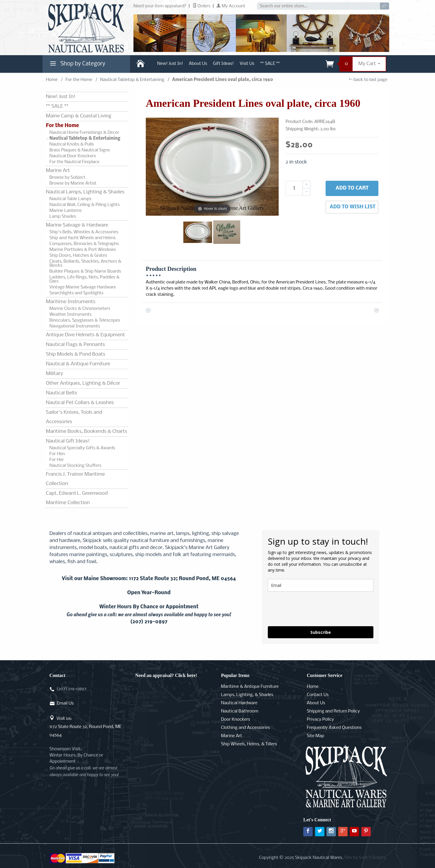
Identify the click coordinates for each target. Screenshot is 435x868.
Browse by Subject (68, 178)
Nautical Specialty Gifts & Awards (82, 448)
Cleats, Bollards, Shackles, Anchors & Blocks (86, 264)
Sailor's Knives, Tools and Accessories (74, 417)
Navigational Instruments (75, 326)
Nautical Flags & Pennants (76, 345)
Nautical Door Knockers (73, 156)
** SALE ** (270, 64)
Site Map (315, 736)
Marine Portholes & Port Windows (83, 250)
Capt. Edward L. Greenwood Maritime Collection (77, 498)
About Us (198, 64)
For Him (57, 454)
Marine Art (58, 171)
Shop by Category (77, 65)
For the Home (79, 80)
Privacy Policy (320, 720)
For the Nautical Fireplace (75, 162)
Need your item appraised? (160, 6)
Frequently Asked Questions (334, 728)
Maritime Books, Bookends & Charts (87, 432)
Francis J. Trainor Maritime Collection (76, 479)
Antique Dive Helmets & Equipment (86, 335)
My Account (231, 6)
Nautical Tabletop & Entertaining (132, 80)
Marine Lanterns (66, 211)
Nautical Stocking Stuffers (76, 466)
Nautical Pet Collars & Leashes (80, 403)
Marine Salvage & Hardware (77, 225)
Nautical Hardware (239, 703)
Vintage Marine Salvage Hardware (83, 287)
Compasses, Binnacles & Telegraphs (84, 244)
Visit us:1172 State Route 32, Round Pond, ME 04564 (86, 727)
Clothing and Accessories (246, 728)
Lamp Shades (63, 217)
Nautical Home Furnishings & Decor (84, 133)
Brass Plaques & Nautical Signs (80, 150)
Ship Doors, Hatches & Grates (78, 256)
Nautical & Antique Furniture (78, 364)
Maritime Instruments (71, 302)
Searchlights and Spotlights (77, 293)
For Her (57, 460)
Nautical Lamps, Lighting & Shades (85, 192)
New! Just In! (170, 64)
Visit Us (247, 64)
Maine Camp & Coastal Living (79, 116)
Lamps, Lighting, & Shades (247, 695)
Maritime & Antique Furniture (250, 687)
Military (55, 374)
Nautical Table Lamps (71, 199)
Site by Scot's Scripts (365, 858)
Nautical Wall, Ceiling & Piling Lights (85, 205)
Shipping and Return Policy (333, 711)
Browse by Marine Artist (73, 183)
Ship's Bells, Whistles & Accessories (84, 232)
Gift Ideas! (223, 64)
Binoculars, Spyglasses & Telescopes (85, 320)
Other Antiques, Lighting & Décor (83, 383)
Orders (202, 6)
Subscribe (321, 632)
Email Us (65, 703)
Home (52, 80)
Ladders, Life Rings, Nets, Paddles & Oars (85, 279)
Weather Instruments (71, 315)
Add (352, 188)
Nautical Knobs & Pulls (72, 144)
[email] (321, 585)
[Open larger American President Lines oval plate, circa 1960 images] (212, 167)
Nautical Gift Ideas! (68, 441)
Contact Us (318, 695)
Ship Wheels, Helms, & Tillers (249, 744)
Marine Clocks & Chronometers (80, 309)
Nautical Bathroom (240, 711)
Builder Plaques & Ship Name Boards (85, 271)
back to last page (368, 80)
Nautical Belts (62, 393)
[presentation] (312, 609)
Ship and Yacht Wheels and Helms (83, 238)
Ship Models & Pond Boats (76, 354)
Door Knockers (236, 720)
